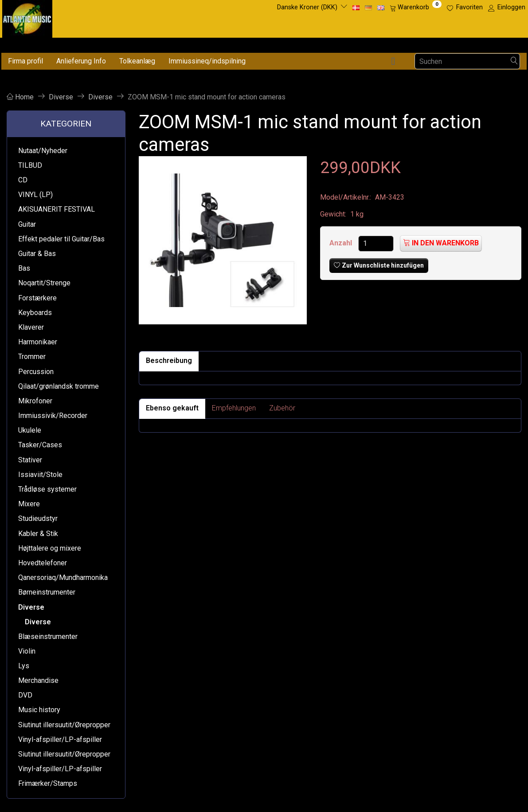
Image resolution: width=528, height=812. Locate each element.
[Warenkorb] (416, 8)
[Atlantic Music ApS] (27, 17)
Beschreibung (169, 361)
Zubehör (282, 408)
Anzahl (342, 243)
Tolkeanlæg (137, 61)
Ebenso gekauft (172, 408)
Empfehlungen (234, 408)
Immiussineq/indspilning (207, 61)
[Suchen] (514, 61)
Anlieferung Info (81, 61)
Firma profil (25, 61)
